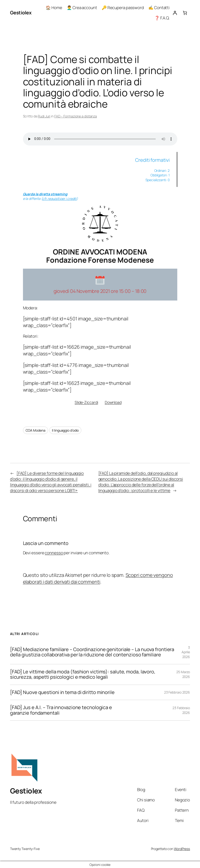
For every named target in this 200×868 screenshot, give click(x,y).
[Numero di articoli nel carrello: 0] (185, 13)
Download (113, 402)
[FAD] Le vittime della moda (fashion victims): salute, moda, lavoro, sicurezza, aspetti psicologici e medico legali (83, 674)
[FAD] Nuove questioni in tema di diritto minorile (62, 692)
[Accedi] (175, 13)
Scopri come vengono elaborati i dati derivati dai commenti (98, 578)
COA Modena (36, 430)
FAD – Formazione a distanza (76, 116)
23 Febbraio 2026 (177, 692)
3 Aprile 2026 (186, 652)
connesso (54, 553)
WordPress (182, 849)
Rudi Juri (44, 116)
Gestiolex (21, 13)
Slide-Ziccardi (86, 402)
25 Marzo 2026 (183, 674)
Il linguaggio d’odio (65, 430)
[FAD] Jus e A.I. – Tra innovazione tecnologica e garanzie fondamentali (61, 710)
